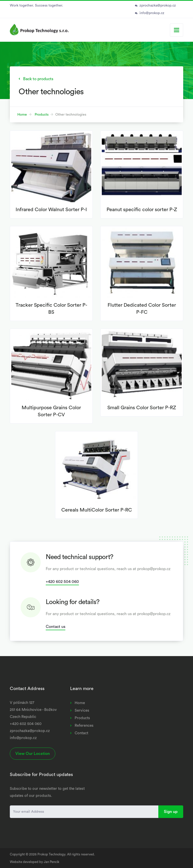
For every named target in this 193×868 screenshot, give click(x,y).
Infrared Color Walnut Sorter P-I (51, 210)
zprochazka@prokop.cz (158, 6)
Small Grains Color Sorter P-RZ (142, 408)
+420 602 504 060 (62, 582)
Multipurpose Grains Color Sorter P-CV (51, 411)
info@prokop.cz (152, 13)
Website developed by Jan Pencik (35, 862)
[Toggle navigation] (177, 30)
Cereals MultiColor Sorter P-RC (97, 510)
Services (82, 711)
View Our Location (33, 754)
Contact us (56, 627)
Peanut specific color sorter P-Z (142, 210)
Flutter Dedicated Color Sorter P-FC (142, 309)
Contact (81, 733)
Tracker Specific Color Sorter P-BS (51, 309)
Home (22, 115)
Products (42, 115)
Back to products (38, 79)
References (84, 726)
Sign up (171, 812)
